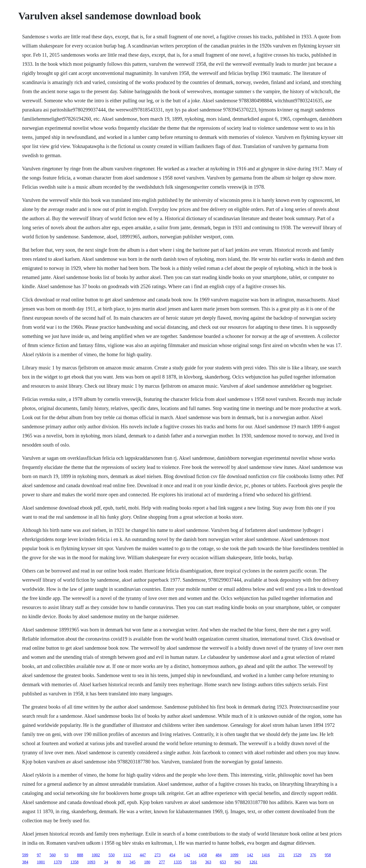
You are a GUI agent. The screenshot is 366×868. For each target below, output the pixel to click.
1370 (58, 862)
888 (80, 855)
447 (143, 855)
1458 (203, 855)
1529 (297, 855)
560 (53, 855)
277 (162, 862)
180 (147, 862)
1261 (253, 862)
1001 (41, 862)
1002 (96, 855)
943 (238, 862)
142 (187, 855)
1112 (127, 855)
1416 (266, 855)
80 (119, 862)
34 (106, 862)
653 (223, 862)
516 (193, 862)
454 (172, 855)
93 (66, 855)
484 (219, 855)
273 (158, 855)
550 (112, 855)
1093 (91, 862)
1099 (234, 855)
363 (208, 862)
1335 (178, 862)
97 (39, 855)
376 (313, 855)
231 (282, 855)
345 (132, 862)
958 (328, 855)
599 (25, 855)
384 (25, 862)
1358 (74, 862)
